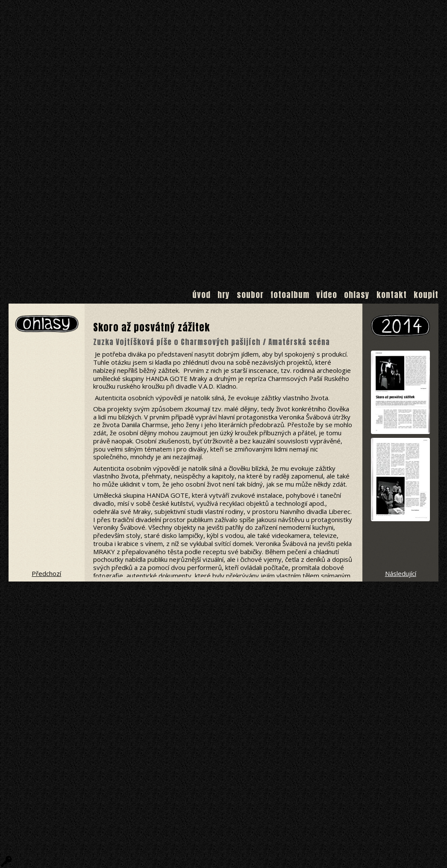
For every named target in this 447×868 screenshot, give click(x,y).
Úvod (201, 295)
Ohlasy (357, 295)
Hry (224, 295)
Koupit (426, 295)
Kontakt (392, 295)
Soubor (250, 295)
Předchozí (46, 573)
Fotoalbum (290, 295)
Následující (401, 573)
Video (327, 295)
